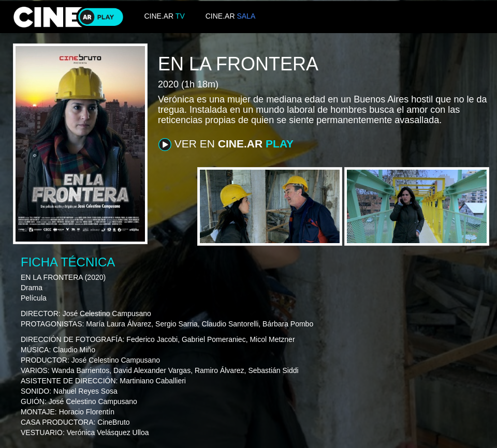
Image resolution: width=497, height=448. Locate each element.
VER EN (226, 144)
